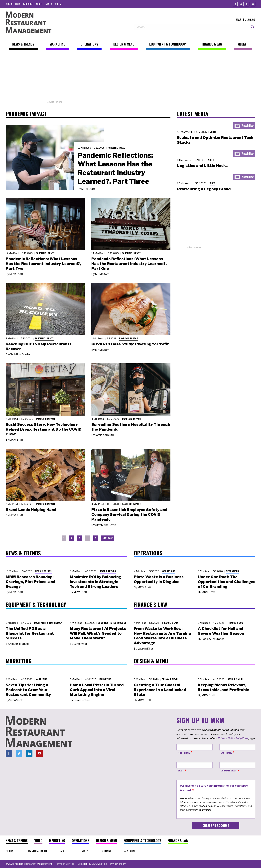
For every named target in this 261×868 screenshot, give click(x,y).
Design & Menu (170, 679)
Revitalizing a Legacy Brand (204, 189)
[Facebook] (235, 4)
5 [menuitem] (96, 538)
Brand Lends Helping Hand (31, 510)
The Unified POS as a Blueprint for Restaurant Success (30, 633)
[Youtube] (253, 4)
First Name (184, 753)
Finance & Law (170, 623)
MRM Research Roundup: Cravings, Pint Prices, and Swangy (31, 582)
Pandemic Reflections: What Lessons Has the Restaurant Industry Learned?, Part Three (115, 168)
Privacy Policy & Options (233, 738)
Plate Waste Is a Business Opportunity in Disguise (159, 579)
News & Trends (43, 571)
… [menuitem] (88, 538)
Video (213, 132)
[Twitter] (241, 4)
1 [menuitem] (64, 538)
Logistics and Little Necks (202, 166)
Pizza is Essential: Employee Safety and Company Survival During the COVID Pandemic (129, 514)
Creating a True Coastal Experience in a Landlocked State (160, 690)
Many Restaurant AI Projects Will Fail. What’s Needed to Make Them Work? (98, 633)
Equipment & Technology (48, 623)
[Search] (253, 27)
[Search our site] (192, 27)
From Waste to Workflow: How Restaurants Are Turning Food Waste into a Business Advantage (162, 636)
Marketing (42, 679)
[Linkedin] (247, 4)
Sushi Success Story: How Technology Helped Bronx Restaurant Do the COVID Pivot (44, 429)
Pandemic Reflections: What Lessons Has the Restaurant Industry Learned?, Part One (129, 264)
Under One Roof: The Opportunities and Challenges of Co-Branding (227, 582)
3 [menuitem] (80, 538)
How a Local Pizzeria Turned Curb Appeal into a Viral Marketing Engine (97, 690)
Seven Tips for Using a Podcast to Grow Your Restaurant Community (28, 690)
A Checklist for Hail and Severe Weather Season (221, 631)
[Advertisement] (130, 77)
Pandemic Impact (117, 148)
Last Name (226, 753)
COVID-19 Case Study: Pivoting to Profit (130, 344)
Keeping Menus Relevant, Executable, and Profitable (224, 687)
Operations (169, 571)
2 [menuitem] (72, 538)
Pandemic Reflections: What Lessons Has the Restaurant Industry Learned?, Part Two (43, 264)
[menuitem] (9, 4)
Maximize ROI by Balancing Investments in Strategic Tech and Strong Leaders (95, 582)
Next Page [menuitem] (108, 538)
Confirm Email (229, 770)
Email (181, 770)
